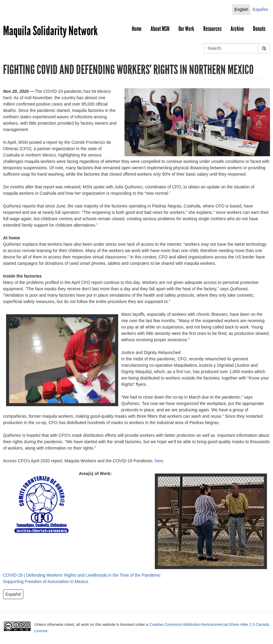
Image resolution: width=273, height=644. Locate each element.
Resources (212, 29)
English (241, 9)
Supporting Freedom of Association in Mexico (46, 582)
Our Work (186, 29)
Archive (237, 29)
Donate (259, 29)
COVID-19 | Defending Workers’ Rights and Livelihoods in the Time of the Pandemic (82, 575)
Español (260, 9)
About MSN (160, 29)
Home (137, 29)
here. (160, 461)
